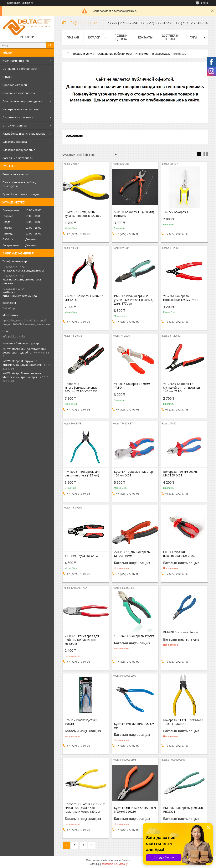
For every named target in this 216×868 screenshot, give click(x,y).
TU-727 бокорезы (176, 212)
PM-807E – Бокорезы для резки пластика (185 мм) (82, 474)
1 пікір (204, 3)
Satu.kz (126, 860)
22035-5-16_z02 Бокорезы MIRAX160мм (132, 554)
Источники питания (16, 61)
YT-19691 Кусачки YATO (81, 556)
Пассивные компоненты (19, 93)
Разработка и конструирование (24, 134)
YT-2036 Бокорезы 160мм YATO (132, 386)
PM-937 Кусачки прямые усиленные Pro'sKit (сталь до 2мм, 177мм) (134, 300)
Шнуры (7, 77)
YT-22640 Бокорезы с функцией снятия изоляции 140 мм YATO (182, 388)
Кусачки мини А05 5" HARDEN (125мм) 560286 (135, 810)
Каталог (94, 37)
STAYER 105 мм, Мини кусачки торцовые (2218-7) (84, 214)
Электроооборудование (19, 150)
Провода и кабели (15, 85)
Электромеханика (15, 142)
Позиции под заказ (121, 37)
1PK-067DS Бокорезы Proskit (134, 636)
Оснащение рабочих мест (20, 69)
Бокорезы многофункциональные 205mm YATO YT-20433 (81, 388)
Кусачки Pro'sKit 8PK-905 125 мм (134, 726)
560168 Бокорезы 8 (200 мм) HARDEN (134, 214)
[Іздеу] (50, 45)
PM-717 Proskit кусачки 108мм (81, 722)
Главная (73, 37)
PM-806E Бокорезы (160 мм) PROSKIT (183, 810)
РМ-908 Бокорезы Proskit (181, 632)
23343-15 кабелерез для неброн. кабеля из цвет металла (82, 640)
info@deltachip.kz (14, 336)
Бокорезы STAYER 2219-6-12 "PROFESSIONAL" (183, 722)
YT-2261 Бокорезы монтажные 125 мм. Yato (181, 298)
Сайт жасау (14, 3)
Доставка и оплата (170, 37)
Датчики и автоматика (18, 117)
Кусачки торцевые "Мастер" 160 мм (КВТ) (134, 474)
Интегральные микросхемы (21, 109)
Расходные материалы (18, 158)
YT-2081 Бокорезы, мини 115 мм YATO (85, 298)
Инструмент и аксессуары (153, 54)
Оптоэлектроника (15, 125)
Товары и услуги (83, 54)
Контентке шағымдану (114, 864)
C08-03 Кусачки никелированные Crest (179, 554)
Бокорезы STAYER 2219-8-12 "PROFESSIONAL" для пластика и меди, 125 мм (85, 808)
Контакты (145, 37)
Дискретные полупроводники (22, 101)
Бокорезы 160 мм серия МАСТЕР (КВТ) (180, 474)
